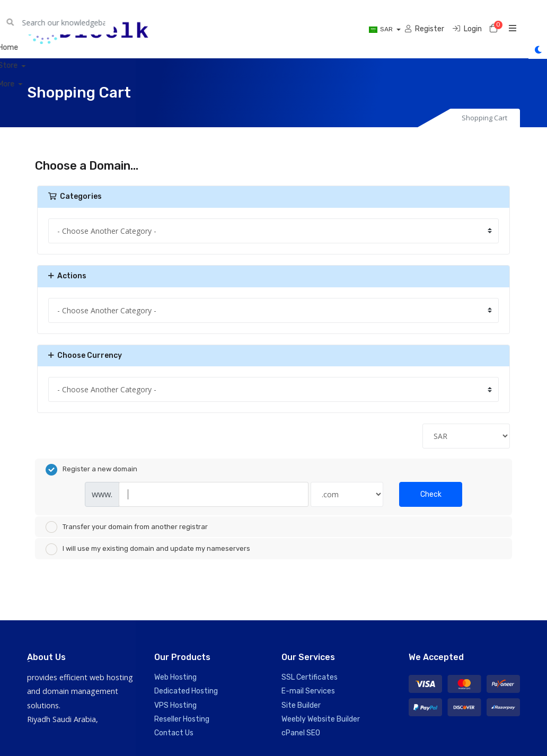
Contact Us (174, 733)
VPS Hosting (175, 705)
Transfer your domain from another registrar (127, 527)
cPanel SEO (301, 733)
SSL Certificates (310, 677)
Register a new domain (91, 470)
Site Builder (301, 705)
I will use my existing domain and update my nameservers (148, 549)
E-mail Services (308, 691)
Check (431, 494)
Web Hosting (175, 677)
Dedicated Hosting (186, 691)
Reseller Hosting (182, 719)
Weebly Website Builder (321, 719)
